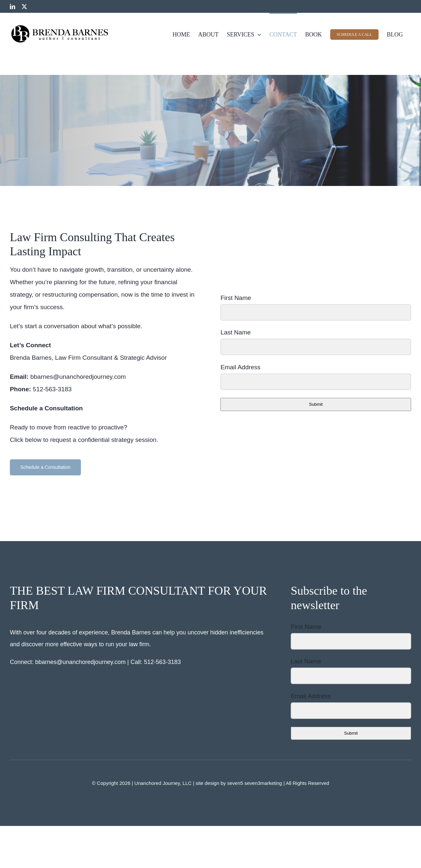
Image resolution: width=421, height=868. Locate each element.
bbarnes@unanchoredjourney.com (80, 662)
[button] (45, 467)
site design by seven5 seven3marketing (240, 783)
